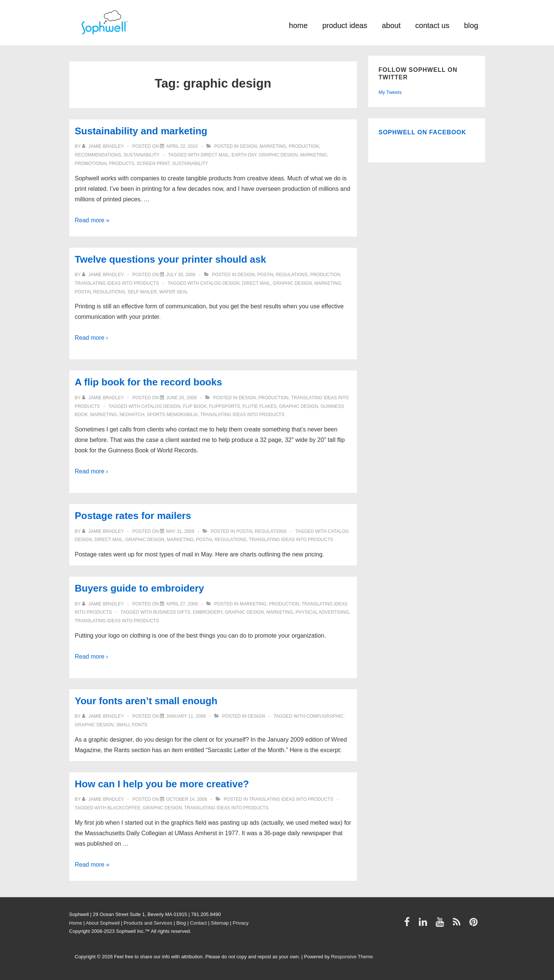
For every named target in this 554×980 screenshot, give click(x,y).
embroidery (208, 612)
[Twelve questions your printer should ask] (181, 275)
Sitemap (220, 923)
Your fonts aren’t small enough (146, 701)
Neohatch (132, 415)
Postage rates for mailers (133, 516)
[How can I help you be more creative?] (186, 799)
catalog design (220, 283)
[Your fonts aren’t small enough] (186, 716)
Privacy (241, 923)
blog (471, 25)
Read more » (92, 220)
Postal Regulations (282, 275)
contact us (432, 25)
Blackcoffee (124, 808)
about (391, 25)
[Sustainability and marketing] (182, 146)
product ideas (345, 25)
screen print (153, 164)
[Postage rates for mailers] (180, 531)
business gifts (172, 612)
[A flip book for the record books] (181, 398)
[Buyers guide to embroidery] (182, 604)
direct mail (215, 155)
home (298, 25)
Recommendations (98, 155)
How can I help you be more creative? (162, 784)
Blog (181, 923)
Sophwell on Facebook (423, 132)
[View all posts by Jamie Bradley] (104, 146)
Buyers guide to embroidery (140, 588)
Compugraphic (325, 716)
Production (304, 146)
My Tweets (390, 92)
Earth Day (244, 155)
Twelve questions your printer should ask (171, 259)
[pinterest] (474, 924)
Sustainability (142, 155)
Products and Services (148, 923)
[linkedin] (425, 924)
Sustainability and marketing (141, 131)
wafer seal (174, 292)
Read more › (92, 338)
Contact (198, 923)
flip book (195, 406)
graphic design (278, 155)
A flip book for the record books (149, 382)
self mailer (142, 292)
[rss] (458, 924)
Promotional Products (105, 164)
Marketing (273, 146)
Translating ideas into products (117, 283)
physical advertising (322, 612)
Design (248, 146)
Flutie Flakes (259, 406)
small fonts (132, 725)
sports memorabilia (172, 415)
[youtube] (441, 924)
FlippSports (224, 406)
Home (76, 923)
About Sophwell (103, 923)
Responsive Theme (352, 957)
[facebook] (409, 924)
